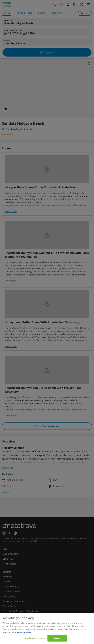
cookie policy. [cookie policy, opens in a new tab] (24, 632)
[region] (47, 629)
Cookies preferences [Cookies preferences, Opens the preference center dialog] (35, 638)
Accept (57, 638)
